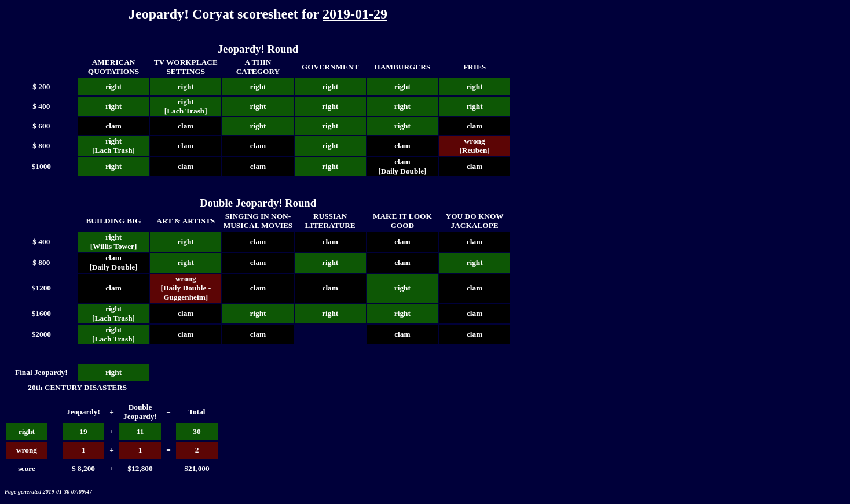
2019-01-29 (355, 14)
